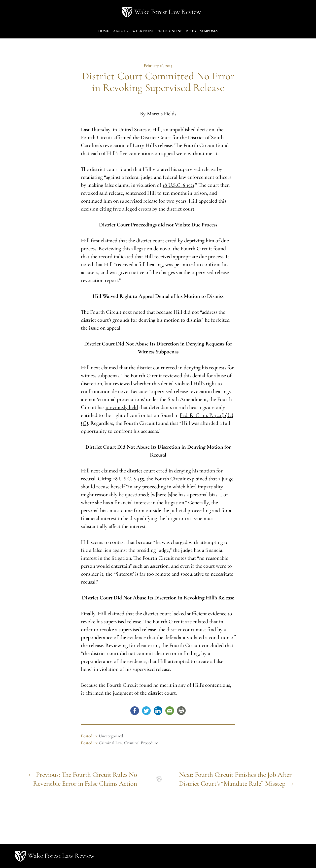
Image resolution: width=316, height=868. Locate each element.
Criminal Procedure (141, 743)
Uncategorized (111, 736)
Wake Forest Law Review (168, 12)
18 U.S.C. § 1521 (178, 185)
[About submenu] (127, 31)
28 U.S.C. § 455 (128, 479)
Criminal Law (110, 743)
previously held (122, 407)
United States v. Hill (140, 129)
